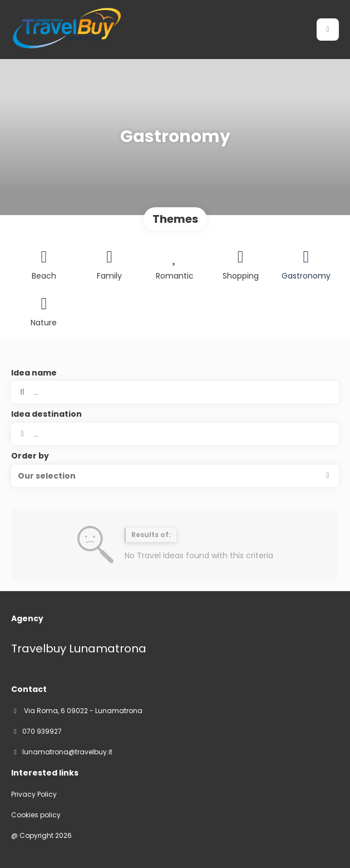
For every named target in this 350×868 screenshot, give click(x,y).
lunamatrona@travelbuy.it (67, 752)
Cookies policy (36, 815)
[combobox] (175, 434)
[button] (175, 476)
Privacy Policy (34, 794)
